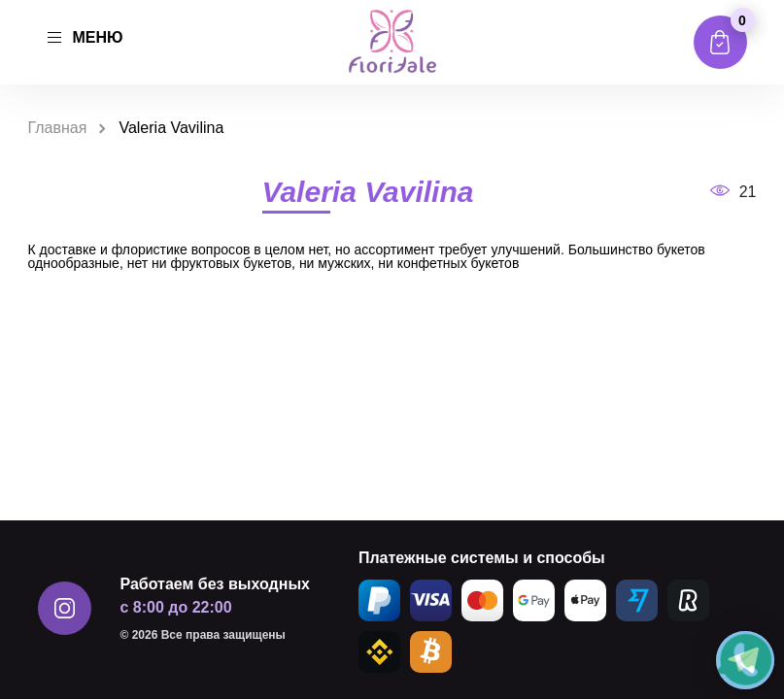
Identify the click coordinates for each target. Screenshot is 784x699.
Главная (58, 128)
